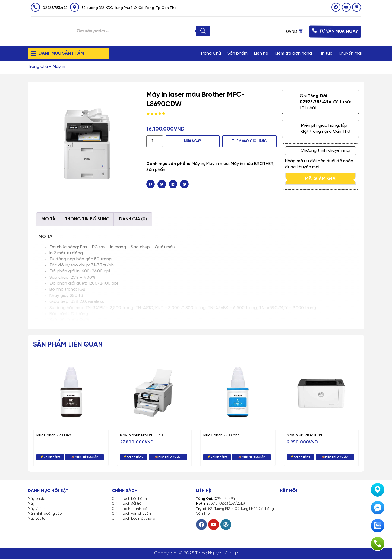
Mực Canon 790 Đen (54, 435)
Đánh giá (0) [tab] (133, 219)
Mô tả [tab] (48, 219)
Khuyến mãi (350, 53)
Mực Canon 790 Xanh (222, 435)
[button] (151, 184)
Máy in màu (217, 163)
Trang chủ (38, 67)
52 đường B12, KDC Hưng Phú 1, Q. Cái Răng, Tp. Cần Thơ (129, 8)
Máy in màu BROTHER (252, 163)
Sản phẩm (238, 53)
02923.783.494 (55, 8)
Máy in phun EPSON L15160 (141, 435)
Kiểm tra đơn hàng (293, 53)
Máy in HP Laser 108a (304, 435)
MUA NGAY (190, 141)
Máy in (59, 67)
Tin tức (325, 53)
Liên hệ (261, 53)
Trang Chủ (211, 53)
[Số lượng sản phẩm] (153, 141)
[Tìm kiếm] (203, 31)
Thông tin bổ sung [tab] (87, 219)
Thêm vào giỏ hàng (249, 141)
